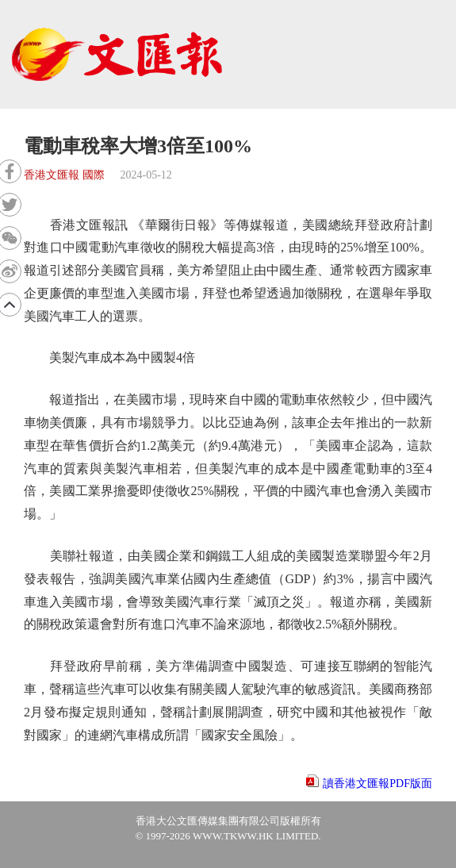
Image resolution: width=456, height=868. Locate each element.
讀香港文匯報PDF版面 (377, 784)
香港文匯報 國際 (64, 175)
